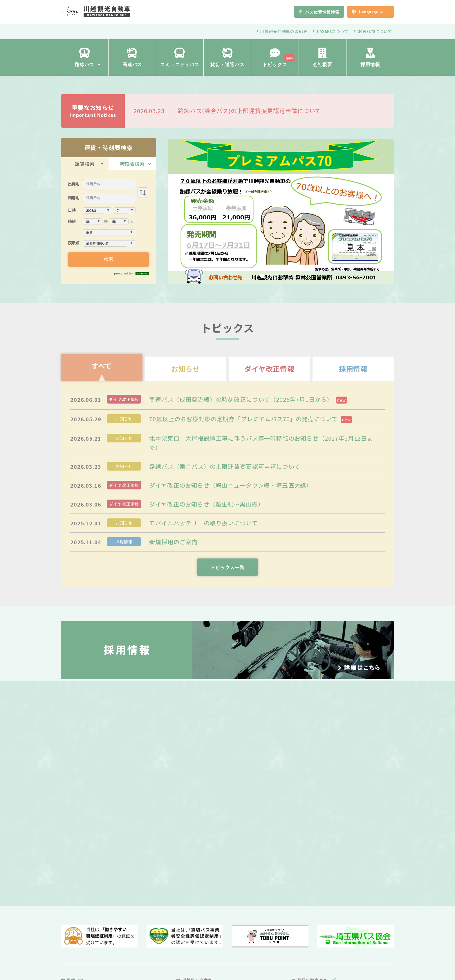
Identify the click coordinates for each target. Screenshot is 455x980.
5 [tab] (290, 276)
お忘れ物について (375, 31)
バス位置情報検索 (322, 12)
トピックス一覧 (228, 567)
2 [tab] (269, 276)
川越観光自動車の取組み (284, 31)
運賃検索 (85, 164)
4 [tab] (283, 276)
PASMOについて (333, 31)
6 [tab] (297, 276)
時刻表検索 (132, 164)
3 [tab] (276, 276)
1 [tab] (262, 276)
